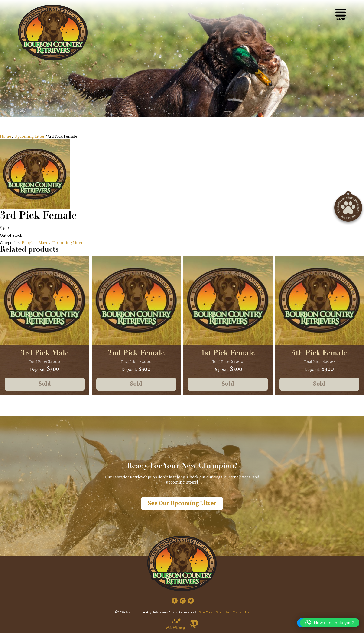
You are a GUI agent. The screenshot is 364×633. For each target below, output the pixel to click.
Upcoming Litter (29, 137)
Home (6, 137)
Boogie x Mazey (36, 243)
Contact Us (241, 612)
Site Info (222, 612)
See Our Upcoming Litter (182, 504)
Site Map (206, 612)
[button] (330, 623)
